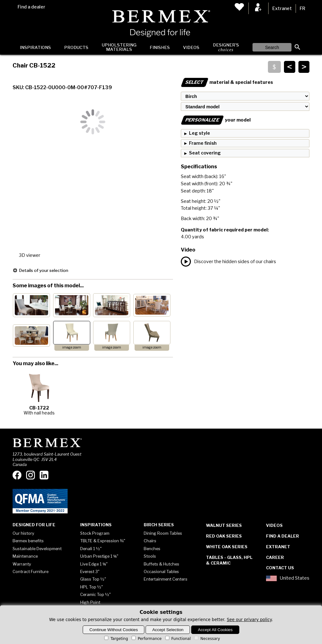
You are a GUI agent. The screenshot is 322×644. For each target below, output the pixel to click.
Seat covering (205, 153)
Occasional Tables (161, 571)
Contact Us (280, 568)
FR (303, 8)
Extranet (282, 8)
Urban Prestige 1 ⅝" (99, 556)
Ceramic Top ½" (95, 594)
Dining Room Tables (163, 533)
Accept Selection (168, 630)
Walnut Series (224, 525)
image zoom (72, 347)
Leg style (200, 133)
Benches (152, 549)
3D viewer (30, 255)
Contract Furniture (31, 571)
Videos (191, 47)
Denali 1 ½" (91, 549)
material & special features (227, 82)
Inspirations (35, 47)
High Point (90, 602)
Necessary (206, 639)
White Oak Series (227, 547)
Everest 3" (90, 571)
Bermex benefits (28, 541)
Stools (150, 556)
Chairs (150, 541)
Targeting (116, 639)
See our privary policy (249, 620)
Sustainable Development (37, 549)
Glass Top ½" (93, 579)
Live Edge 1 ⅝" (94, 564)
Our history (23, 533)
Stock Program (95, 533)
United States (288, 578)
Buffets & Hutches (161, 564)
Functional (178, 639)
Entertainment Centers (166, 579)
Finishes (160, 47)
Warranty (22, 564)
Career (275, 557)
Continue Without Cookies (114, 630)
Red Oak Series (224, 536)
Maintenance (25, 556)
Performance (146, 639)
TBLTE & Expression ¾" (103, 541)
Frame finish (203, 143)
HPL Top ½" (92, 587)
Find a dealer (31, 7)
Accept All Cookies (215, 630)
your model (216, 120)
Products (76, 47)
